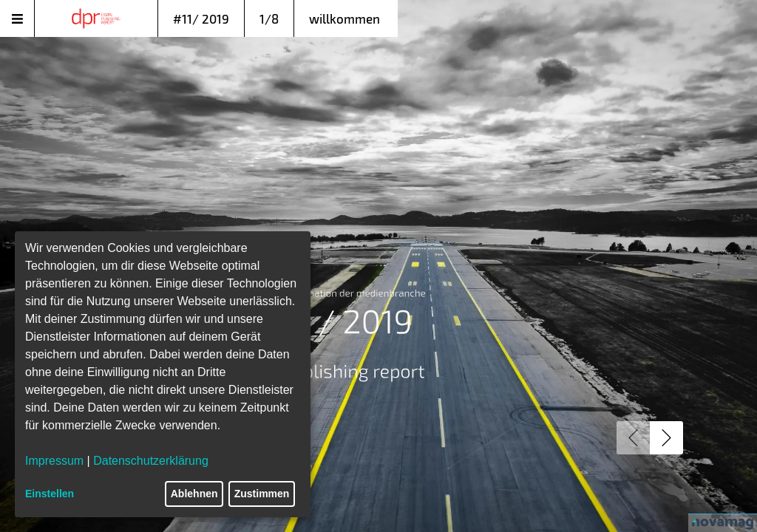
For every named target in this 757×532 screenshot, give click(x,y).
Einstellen (50, 494)
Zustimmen (262, 494)
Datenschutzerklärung (151, 461)
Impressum (54, 461)
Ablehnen (194, 494)
